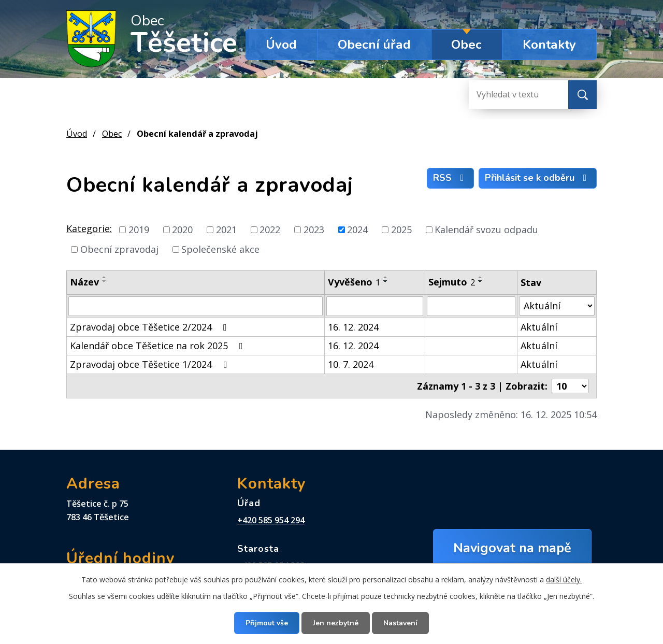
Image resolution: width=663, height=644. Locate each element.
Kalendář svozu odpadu (486, 230)
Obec (466, 45)
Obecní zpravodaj (119, 249)
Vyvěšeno (354, 282)
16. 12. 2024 (353, 327)
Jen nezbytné (336, 623)
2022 (270, 230)
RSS (451, 178)
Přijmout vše (267, 623)
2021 (226, 230)
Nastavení (400, 623)
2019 (139, 230)
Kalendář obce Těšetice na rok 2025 (158, 346)
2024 (357, 230)
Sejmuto (452, 282)
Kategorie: (89, 228)
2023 (314, 230)
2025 (401, 230)
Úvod (281, 45)
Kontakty (549, 45)
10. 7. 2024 (351, 364)
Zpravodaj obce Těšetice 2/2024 (150, 327)
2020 (182, 230)
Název (84, 282)
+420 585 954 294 (271, 520)
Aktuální (539, 327)
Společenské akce (220, 249)
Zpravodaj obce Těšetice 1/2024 (150, 364)
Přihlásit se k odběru (538, 178)
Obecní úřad (374, 45)
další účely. (564, 579)
